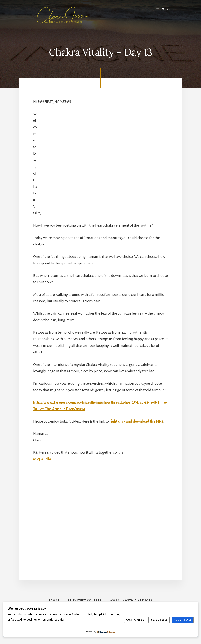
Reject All (159, 620)
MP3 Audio (42, 459)
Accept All (183, 620)
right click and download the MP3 (136, 421)
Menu (166, 9)
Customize (135, 620)
